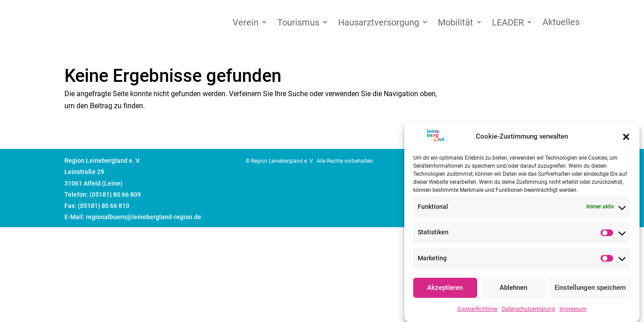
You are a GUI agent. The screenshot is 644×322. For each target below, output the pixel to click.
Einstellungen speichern (590, 289)
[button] (626, 139)
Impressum (573, 311)
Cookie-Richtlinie (477, 311)
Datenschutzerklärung (528, 311)
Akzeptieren (445, 289)
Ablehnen (513, 289)
